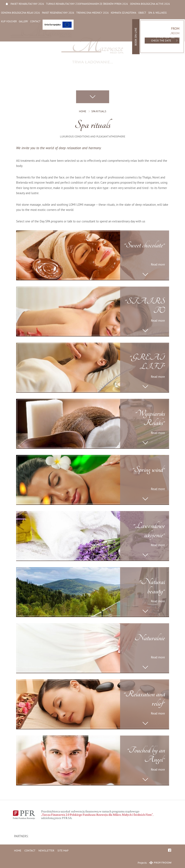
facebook (170, 850)
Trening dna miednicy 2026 (92, 13)
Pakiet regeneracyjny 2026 (58, 13)
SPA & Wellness (157, 13)
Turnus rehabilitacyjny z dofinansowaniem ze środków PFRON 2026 (87, 4)
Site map (63, 851)
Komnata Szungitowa (124, 13)
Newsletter (46, 851)
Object (142, 13)
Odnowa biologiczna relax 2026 (20, 13)
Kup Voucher (9, 22)
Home (7, 4)
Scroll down (93, 97)
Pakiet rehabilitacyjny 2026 (27, 4)
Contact (35, 22)
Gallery (23, 22)
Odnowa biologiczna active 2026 (150, 4)
